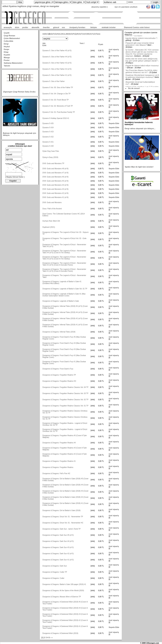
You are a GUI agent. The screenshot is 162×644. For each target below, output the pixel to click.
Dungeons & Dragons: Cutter (53, 578)
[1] (42, 637)
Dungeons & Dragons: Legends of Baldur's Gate (61, 301)
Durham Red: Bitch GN (51, 221)
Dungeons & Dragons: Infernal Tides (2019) (59, 332)
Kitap (6, 52)
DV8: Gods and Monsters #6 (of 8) (55, 177)
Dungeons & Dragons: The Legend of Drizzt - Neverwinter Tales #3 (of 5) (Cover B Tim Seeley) (64, 258)
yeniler (25, 27)
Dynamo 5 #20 (48, 146)
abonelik (35, 27)
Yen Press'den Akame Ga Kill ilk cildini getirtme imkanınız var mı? (141, 80)
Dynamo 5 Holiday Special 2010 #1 (56, 118)
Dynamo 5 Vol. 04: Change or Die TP (56, 94)
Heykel (7, 47)
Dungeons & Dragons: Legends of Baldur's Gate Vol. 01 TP (65, 289)
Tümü (98, 34)
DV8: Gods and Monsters (52, 202)
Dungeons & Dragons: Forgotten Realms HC (59, 381)
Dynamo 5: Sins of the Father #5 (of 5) (57, 51)
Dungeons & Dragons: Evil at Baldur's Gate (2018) (61, 510)
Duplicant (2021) (49, 227)
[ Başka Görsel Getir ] (15, 177)
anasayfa (8, 27)
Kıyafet (7, 55)
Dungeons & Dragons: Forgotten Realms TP (59, 375)
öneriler (46, 27)
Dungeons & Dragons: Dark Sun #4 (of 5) (58, 541)
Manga (7, 57)
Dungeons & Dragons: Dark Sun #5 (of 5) (58, 535)
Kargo (6, 49)
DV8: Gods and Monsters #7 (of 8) (55, 173)
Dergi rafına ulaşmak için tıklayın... (140, 128)
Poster (7, 60)
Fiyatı (101, 44)
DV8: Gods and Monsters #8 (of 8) (55, 169)
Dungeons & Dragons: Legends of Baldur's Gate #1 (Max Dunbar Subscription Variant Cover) (64, 295)
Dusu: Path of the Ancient (52, 209)
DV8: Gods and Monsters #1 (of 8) (55, 197)
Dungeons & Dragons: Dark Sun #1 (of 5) (58, 560)
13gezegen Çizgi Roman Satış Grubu (19, 92)
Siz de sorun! (134, 88)
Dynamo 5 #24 (48, 128)
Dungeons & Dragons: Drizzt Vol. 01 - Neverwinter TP (63, 517)
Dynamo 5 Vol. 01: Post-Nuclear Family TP (59, 112)
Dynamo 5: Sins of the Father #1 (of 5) (57, 75)
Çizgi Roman (9, 36)
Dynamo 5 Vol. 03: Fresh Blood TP (56, 100)
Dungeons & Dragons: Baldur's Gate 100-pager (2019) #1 (64, 584)
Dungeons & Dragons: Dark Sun (55, 566)
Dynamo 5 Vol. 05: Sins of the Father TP (58, 88)
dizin (17, 27)
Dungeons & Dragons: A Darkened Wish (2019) (60, 633)
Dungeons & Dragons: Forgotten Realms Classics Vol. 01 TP (65, 406)
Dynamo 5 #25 (48, 123)
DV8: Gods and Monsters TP (53, 163)
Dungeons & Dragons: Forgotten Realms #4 (59, 443)
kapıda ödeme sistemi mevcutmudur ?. (142, 47)
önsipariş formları (77, 27)
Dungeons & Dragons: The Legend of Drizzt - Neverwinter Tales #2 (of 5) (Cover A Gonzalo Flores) (64, 264)
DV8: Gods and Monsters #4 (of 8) (55, 185)
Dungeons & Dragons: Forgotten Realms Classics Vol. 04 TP (65, 387)
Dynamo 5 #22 (48, 137)
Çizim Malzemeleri (12, 38)
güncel (56, 27)
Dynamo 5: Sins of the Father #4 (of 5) (57, 57)
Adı (44, 43)
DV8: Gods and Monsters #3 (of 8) (55, 189)
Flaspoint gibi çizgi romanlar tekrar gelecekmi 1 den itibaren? (140, 53)
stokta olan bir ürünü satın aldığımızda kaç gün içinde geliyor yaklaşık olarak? (142, 68)
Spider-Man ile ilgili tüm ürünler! (139, 167)
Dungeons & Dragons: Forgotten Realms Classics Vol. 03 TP (65, 393)
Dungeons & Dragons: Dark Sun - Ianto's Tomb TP (61, 529)
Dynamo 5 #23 (48, 132)
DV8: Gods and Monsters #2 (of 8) (55, 193)
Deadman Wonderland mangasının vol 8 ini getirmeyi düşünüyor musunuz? (142, 85)
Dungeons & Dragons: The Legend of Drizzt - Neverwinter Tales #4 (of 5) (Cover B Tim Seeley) (64, 252)
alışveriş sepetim (99, 7)
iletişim (94, 27)
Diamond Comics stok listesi (137, 27)
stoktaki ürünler (109, 27)
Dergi (6, 44)
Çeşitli (7, 33)
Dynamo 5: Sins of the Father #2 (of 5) (57, 69)
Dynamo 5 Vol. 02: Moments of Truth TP (58, 106)
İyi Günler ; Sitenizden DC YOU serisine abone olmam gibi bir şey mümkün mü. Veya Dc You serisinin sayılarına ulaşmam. (142, 62)
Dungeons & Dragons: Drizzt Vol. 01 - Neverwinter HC (63, 523)
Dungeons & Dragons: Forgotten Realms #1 (59, 461)
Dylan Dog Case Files (51, 151)
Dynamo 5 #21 (48, 142)
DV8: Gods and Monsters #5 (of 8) (55, 181)
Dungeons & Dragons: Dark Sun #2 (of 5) (58, 554)
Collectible (9, 41)
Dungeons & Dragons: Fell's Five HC (56, 474)
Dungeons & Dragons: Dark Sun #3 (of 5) (58, 547)
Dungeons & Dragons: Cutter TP (55, 572)
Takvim (7, 66)
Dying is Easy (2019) (50, 157)
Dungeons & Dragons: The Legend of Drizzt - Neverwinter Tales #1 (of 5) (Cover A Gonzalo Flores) (64, 270)
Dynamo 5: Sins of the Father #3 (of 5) (57, 63)
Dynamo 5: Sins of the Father (54, 81)
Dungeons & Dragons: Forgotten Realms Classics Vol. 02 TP (65, 400)
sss (63, 27)
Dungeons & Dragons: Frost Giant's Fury (58, 369)
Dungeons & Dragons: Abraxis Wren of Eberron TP (62, 597)
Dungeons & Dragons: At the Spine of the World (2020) (63, 591)
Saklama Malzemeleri (13, 63)
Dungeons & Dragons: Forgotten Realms (58, 467)
